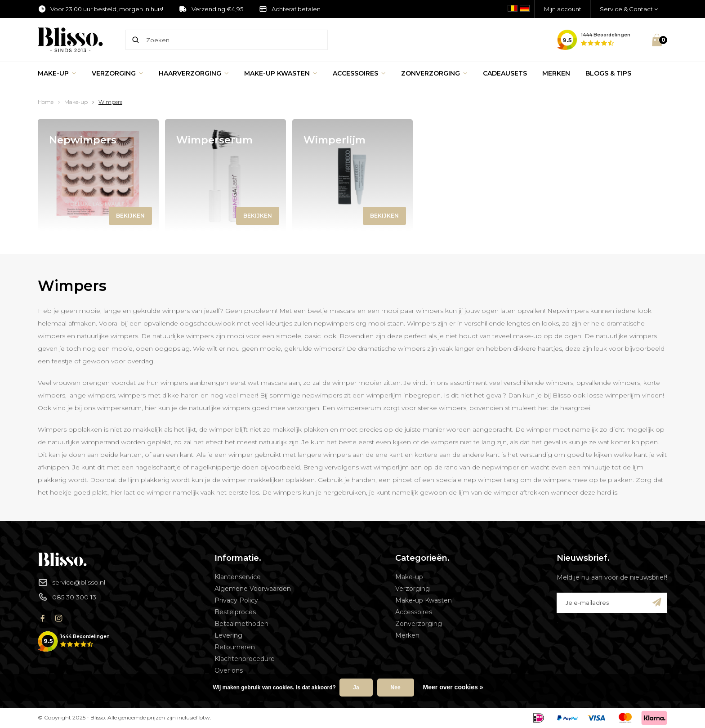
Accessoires (359, 73)
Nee (396, 688)
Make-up (57, 73)
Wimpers (110, 102)
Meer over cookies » (453, 687)
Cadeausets (505, 73)
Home (46, 102)
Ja (356, 688)
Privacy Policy (236, 600)
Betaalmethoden (241, 624)
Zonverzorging (434, 73)
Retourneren (235, 647)
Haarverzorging (194, 73)
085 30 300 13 (67, 597)
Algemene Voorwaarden (253, 589)
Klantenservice (238, 577)
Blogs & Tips (608, 73)
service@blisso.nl (71, 582)
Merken (556, 73)
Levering (228, 635)
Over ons (229, 670)
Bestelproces (235, 612)
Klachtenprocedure (245, 659)
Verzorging (118, 73)
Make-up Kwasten (281, 73)
